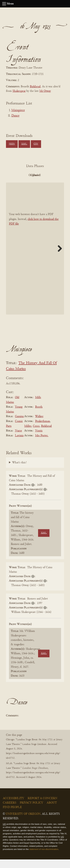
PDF (24, 175)
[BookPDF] (35, 257)
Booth (39, 415)
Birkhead (35, 87)
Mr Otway (45, 91)
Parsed (44, 184)
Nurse (18, 439)
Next (58, 257)
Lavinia (19, 444)
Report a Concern (42, 807)
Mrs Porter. (42, 444)
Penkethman (42, 430)
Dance (15, 116)
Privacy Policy (31, 811)
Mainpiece (18, 110)
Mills (38, 406)
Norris (39, 439)
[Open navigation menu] (4, 4)
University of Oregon (23, 823)
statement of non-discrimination (44, 858)
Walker (39, 425)
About (52, 811)
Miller (28, 434)
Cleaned (24, 184)
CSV (36, 144)
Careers (10, 811)
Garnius (19, 425)
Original (44, 175)
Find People (12, 816)
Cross (36, 434)
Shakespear (19, 91)
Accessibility (13, 807)
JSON (12, 144)
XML (24, 144)
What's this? (19, 471)
